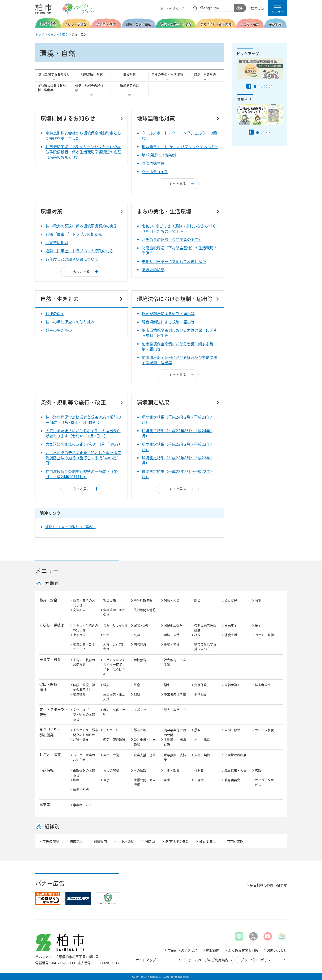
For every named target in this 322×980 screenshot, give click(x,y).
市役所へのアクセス (182, 950)
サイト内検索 (196, 8)
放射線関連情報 (145, 610)
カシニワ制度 (264, 730)
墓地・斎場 (172, 644)
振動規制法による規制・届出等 (168, 314)
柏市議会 (76, 841)
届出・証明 (141, 626)
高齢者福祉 (232, 685)
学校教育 (140, 660)
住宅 (106, 635)
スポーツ (140, 710)
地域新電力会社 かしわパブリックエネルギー (180, 147)
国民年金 (231, 626)
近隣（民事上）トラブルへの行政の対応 (79, 251)
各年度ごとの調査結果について (72, 259)
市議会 (199, 780)
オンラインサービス (266, 782)
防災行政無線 (143, 601)
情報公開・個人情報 (145, 782)
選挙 (106, 780)
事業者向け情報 (175, 694)
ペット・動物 (264, 635)
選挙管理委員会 (177, 841)
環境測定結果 (129, 86)
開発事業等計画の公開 (175, 732)
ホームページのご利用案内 (208, 960)
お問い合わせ (277, 950)
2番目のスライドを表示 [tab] (260, 87)
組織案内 (100, 841)
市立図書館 (235, 841)
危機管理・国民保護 (114, 612)
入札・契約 (202, 755)
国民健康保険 (173, 626)
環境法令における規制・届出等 (52, 88)
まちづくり (111, 730)
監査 (167, 780)
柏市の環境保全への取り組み (70, 322)
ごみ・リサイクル (116, 626)
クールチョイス (155, 172)
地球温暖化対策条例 (159, 155)
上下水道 (79, 635)
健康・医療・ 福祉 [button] (50, 687)
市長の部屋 (111, 771)
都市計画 (140, 730)
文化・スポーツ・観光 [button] (54, 712)
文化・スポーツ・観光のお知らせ (84, 715)
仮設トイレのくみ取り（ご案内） (70, 527)
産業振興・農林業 (175, 757)
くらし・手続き (58, 34)
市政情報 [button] (47, 770)
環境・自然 (172, 635)
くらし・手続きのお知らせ (85, 628)
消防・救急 (172, 601)
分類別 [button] (52, 583)
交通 (137, 635)
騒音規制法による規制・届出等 (168, 322)
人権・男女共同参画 (114, 647)
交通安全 (79, 610)
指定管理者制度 (235, 755)
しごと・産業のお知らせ (84, 757)
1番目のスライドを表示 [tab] (255, 87)
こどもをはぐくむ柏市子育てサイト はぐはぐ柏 (114, 667)
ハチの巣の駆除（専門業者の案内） (172, 240)
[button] (278, 8)
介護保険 (201, 685)
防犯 (258, 601)
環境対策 (129, 74)
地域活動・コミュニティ (84, 647)
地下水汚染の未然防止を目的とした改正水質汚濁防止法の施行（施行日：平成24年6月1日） (83, 458)
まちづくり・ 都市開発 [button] (50, 732)
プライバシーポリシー (257, 960)
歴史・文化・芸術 (114, 712)
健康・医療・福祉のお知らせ (84, 687)
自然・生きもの (205, 74)
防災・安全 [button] (48, 600)
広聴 (76, 780)
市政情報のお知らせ (84, 773)
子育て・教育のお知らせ (84, 662)
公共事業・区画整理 (145, 742)
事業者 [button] (45, 805)
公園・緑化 (232, 730)
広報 (258, 771)
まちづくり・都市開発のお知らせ (85, 732)
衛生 (167, 685)
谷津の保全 (55, 314)
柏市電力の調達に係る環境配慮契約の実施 (81, 226)
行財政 (199, 771)
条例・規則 (81, 789)
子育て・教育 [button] (50, 660)
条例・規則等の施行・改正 (91, 88)
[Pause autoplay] (249, 86)
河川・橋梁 (202, 740)
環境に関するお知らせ (54, 74)
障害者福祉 (263, 685)
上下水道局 (126, 841)
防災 (197, 601)
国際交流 (140, 644)
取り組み (201, 694)
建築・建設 (81, 740)
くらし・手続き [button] (52, 625)
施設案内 (213, 950)
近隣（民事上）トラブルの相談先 (74, 234)
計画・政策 (172, 771)
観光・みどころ (175, 710)
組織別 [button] (52, 827)
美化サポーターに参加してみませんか (174, 262)
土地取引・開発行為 (175, 742)
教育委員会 (232, 780)
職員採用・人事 (235, 771)
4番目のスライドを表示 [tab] (271, 87)
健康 (106, 685)
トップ (40, 34)
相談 (197, 635)
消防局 (150, 841)
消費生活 (231, 635)
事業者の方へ (82, 805)
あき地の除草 (153, 270)
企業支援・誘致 (145, 755)
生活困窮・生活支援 (114, 697)
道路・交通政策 (114, 740)
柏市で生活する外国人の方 (205, 647)
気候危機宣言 (153, 163)
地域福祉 (79, 694)
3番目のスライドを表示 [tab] (265, 87)
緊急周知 (110, 601)
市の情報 (140, 771)
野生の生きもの (59, 330)
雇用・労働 (111, 755)
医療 (137, 685)
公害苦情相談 (57, 243)
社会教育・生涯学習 (175, 662)
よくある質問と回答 (243, 950)
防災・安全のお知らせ (84, 603)
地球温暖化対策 (92, 74)
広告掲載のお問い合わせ (269, 885)
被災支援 (231, 601)
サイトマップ (146, 960)
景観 (197, 730)
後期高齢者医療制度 (205, 628)
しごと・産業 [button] (50, 755)
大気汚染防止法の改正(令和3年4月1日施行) (83, 444)
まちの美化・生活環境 (167, 74)
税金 (258, 626)
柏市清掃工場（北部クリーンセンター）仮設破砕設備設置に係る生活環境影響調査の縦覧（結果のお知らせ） (83, 152)
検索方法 (258, 8)
